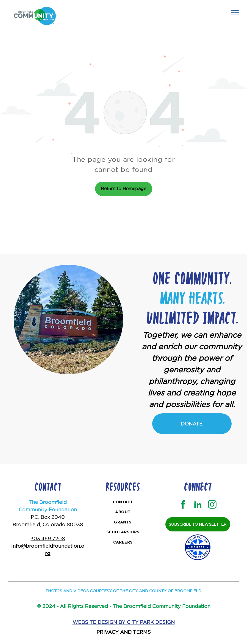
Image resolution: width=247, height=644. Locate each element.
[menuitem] (123, 503)
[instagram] (212, 505)
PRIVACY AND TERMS (124, 632)
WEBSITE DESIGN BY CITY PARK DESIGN (124, 622)
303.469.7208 (48, 538)
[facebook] (183, 505)
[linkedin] (198, 505)
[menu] (235, 13)
